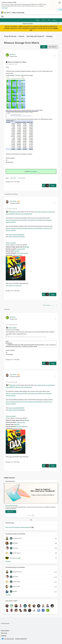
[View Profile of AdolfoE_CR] (13, 54)
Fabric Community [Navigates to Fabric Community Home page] (18, 13)
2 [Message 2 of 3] (11, 291)
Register (38, 20)
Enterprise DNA (21, 249)
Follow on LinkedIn (11, 243)
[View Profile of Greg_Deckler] (13, 201)
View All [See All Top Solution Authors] (8, 561)
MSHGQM (17, 251)
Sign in (44, 20)
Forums (21, 36)
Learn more (5, 8)
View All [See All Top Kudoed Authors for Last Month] (8, 595)
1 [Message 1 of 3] (11, 182)
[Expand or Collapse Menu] (2, 17)
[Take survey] (11, 512)
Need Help (13, 178)
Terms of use (4, 633)
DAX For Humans (18, 255)
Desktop (49, 36)
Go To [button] (54, 20)
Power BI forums (10, 36)
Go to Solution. (33, 171)
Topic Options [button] (52, 47)
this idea (27, 247)
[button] (44, 47)
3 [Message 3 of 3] (11, 359)
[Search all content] (41, 24)
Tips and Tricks (22, 178)
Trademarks (4, 636)
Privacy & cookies (5, 630)
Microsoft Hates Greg (22, 253)
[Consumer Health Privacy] (21, 639)
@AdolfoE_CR (14, 212)
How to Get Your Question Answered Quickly (18, 527)
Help (49, 20)
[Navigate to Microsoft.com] (6, 13)
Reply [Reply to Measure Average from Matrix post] (53, 186)
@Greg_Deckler (12, 328)
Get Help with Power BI (35, 36)
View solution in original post (14, 285)
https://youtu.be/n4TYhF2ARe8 (17, 236)
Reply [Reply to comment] (53, 294)
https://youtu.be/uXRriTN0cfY (16, 234)
